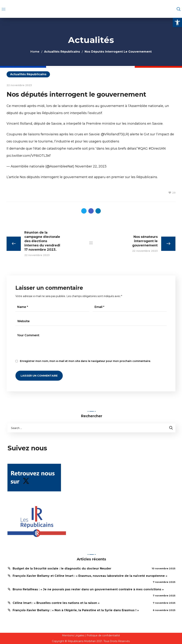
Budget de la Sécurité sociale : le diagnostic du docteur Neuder (62, 568)
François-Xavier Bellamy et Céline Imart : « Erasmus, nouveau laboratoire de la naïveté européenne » (90, 576)
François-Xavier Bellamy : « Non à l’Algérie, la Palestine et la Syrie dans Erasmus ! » (76, 610)
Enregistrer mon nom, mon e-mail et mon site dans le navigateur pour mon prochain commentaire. (85, 361)
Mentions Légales (73, 635)
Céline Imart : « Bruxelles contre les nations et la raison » (56, 603)
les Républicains (144, 177)
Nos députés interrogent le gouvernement (54, 177)
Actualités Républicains (62, 52)
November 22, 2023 (91, 166)
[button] (177, 22)
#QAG (143, 149)
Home (35, 52)
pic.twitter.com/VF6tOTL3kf (29, 156)
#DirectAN (157, 149)
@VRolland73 (112, 134)
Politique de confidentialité (103, 635)
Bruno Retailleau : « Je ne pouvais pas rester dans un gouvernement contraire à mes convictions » (88, 589)
